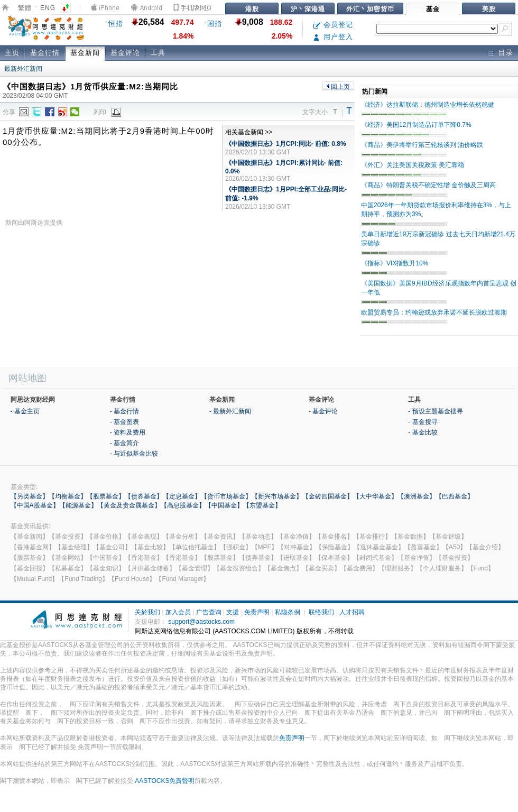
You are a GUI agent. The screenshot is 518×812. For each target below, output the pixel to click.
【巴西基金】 (455, 496)
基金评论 (125, 53)
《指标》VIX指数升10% (395, 263)
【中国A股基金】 (35, 505)
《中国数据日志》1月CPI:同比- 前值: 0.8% (286, 144)
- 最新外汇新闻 (230, 411)
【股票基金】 (106, 496)
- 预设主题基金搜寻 (435, 411)
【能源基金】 (78, 505)
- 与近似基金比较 (134, 454)
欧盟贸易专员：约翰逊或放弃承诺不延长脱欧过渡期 (434, 312)
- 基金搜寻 (423, 422)
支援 (233, 612)
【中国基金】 (224, 505)
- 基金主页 (25, 411)
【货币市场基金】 (226, 496)
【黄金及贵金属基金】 (129, 505)
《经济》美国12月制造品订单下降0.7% (416, 125)
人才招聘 (352, 612)
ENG (48, 8)
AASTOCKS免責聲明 (165, 781)
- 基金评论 (323, 411)
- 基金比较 (423, 432)
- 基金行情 (124, 411)
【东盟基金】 (262, 505)
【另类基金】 (30, 496)
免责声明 (257, 612)
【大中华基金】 (375, 496)
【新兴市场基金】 (277, 496)
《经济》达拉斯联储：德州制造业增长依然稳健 (428, 105)
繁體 (25, 8)
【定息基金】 (182, 496)
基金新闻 (85, 53)
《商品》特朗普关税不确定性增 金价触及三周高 (428, 185)
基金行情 (45, 53)
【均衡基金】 (68, 496)
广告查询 (209, 612)
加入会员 (178, 612)
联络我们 (321, 612)
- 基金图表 (124, 422)
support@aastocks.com (201, 622)
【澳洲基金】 (417, 496)
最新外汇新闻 (23, 69)
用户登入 (333, 37)
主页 (12, 53)
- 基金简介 (124, 443)
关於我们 (147, 612)
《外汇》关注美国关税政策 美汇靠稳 (413, 165)
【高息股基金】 (183, 505)
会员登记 (333, 25)
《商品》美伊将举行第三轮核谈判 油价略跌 (422, 145)
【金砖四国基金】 (328, 496)
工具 (158, 53)
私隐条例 (288, 612)
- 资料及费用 (128, 432)
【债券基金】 (144, 496)
